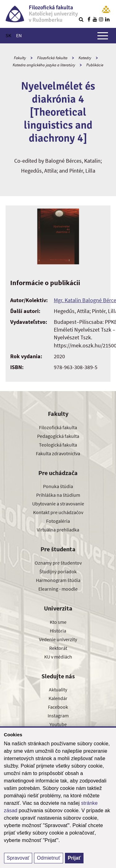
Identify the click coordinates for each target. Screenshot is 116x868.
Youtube (58, 724)
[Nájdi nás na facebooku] (89, 19)
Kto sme (58, 622)
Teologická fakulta (58, 445)
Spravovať (18, 858)
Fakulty (20, 58)
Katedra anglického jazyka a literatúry (44, 65)
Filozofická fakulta (52, 58)
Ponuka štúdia (58, 486)
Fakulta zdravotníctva (58, 453)
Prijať (74, 858)
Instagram (58, 716)
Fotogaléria (58, 521)
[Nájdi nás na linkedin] (107, 19)
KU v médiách (58, 657)
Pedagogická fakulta (58, 436)
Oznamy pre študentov (58, 563)
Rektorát (58, 648)
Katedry (85, 58)
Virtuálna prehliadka (58, 530)
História (58, 631)
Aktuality (58, 690)
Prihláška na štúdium (58, 495)
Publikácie (95, 65)
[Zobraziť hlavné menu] (103, 36)
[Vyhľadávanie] (81, 19)
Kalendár (58, 698)
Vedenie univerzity (58, 639)
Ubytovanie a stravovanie (58, 504)
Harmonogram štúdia (58, 580)
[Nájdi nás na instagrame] (101, 19)
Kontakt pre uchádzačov (58, 512)
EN (19, 35)
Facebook (58, 707)
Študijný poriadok (58, 571)
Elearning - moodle (58, 589)
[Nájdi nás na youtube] (95, 19)
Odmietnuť (48, 858)
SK (8, 35)
